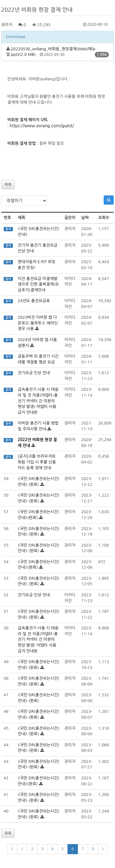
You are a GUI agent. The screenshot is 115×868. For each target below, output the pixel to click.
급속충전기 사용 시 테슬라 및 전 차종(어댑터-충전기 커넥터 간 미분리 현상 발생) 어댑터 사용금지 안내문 (38, 401)
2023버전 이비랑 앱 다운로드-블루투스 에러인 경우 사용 (38, 323)
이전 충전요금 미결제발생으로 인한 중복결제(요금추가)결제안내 (38, 284)
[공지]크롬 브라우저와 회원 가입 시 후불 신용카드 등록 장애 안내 (37, 462)
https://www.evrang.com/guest (41, 126)
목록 (8, 185)
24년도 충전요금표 (34, 301)
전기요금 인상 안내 (34, 373)
